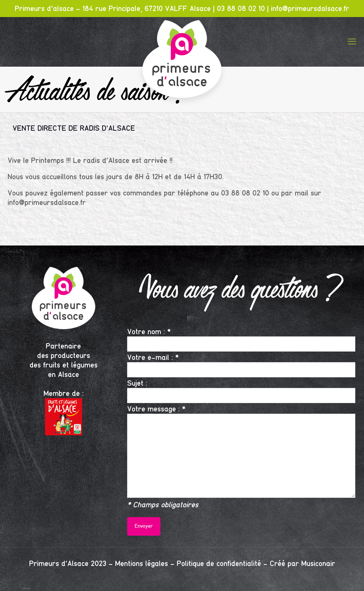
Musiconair (318, 564)
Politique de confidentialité (219, 564)
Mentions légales (142, 564)
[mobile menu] (352, 42)
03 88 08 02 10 (241, 9)
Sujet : (241, 391)
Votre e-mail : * (241, 365)
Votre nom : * (241, 339)
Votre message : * (241, 451)
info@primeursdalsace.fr (310, 9)
